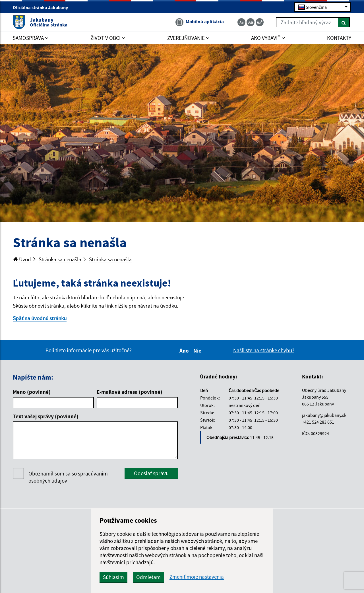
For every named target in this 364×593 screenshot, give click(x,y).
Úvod (22, 259)
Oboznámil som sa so (68, 477)
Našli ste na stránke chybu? (264, 350)
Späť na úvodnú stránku (40, 318)
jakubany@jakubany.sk (324, 415)
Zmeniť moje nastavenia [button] (197, 577)
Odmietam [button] (148, 577)
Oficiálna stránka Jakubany (43, 7)
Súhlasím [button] (113, 577)
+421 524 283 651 (318, 422)
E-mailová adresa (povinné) (130, 392)
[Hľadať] (344, 22)
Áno (185, 351)
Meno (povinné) (32, 392)
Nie (198, 351)
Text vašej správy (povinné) (46, 416)
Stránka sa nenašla (60, 259)
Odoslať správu (151, 473)
